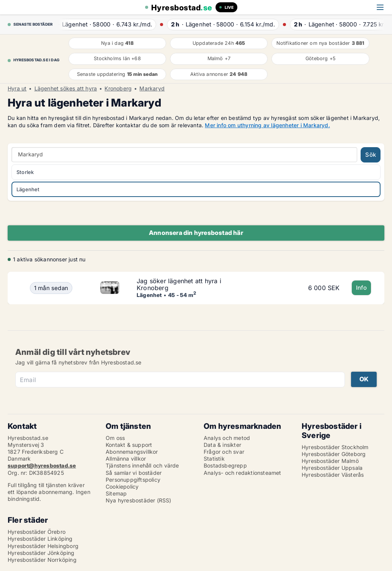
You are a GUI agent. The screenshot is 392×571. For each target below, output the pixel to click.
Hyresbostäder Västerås (333, 475)
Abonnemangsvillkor (132, 452)
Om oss (115, 438)
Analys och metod (227, 438)
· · (106, 24)
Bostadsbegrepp (225, 465)
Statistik (214, 459)
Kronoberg (118, 89)
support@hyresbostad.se (42, 465)
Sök (371, 155)
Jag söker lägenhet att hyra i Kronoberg (179, 284)
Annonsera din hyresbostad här (196, 233)
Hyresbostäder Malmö (330, 461)
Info (362, 288)
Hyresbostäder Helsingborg (43, 546)
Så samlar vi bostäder (134, 473)
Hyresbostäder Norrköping (42, 560)
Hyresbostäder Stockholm (335, 447)
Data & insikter (222, 445)
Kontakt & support (129, 445)
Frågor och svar (224, 452)
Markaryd (152, 89)
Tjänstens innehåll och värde (142, 465)
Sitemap (116, 493)
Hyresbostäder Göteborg (334, 454)
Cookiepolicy (122, 486)
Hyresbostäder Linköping (40, 539)
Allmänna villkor (126, 459)
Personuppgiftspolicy (133, 480)
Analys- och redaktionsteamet (243, 473)
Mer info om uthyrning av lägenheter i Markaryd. (267, 125)
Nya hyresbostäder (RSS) (139, 500)
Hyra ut (17, 89)
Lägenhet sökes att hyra (66, 89)
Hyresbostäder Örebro (37, 532)
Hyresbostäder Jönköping (41, 553)
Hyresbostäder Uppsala (332, 468)
